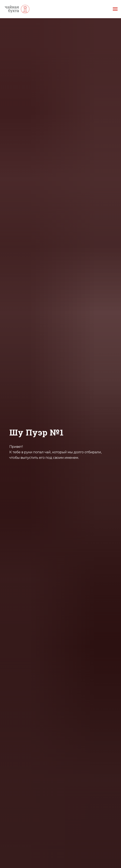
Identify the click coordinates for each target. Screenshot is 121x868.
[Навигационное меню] (115, 9)
